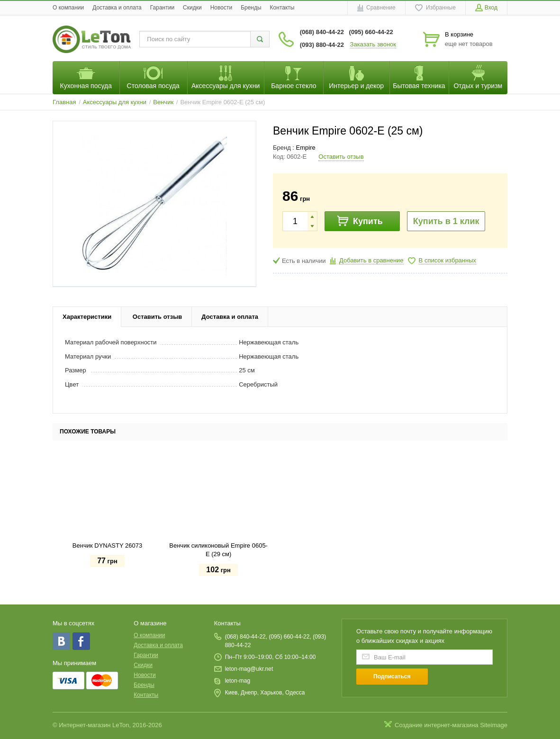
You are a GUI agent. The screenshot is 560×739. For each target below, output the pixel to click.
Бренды (251, 8)
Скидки (192, 8)
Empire (306, 148)
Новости (221, 8)
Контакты (282, 8)
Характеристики (87, 317)
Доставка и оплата (117, 8)
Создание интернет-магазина (437, 725)
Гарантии (162, 8)
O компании (68, 8)
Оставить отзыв (341, 157)
